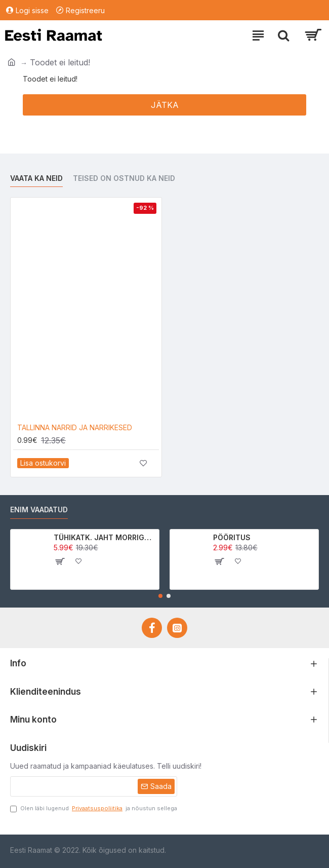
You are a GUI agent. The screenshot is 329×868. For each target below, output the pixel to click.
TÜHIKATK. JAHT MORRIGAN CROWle (105, 537)
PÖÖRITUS (232, 537)
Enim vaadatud (39, 510)
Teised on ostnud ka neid (124, 178)
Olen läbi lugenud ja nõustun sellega (94, 808)
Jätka (165, 105)
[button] (160, 596)
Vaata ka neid (36, 178)
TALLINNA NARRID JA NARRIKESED (75, 427)
